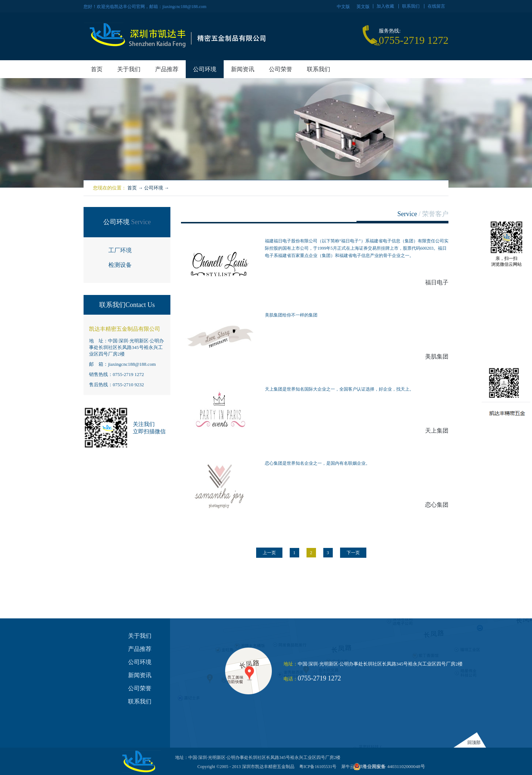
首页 (97, 69)
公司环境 (154, 188)
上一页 (269, 553)
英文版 (363, 7)
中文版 (343, 7)
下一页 (353, 553)
